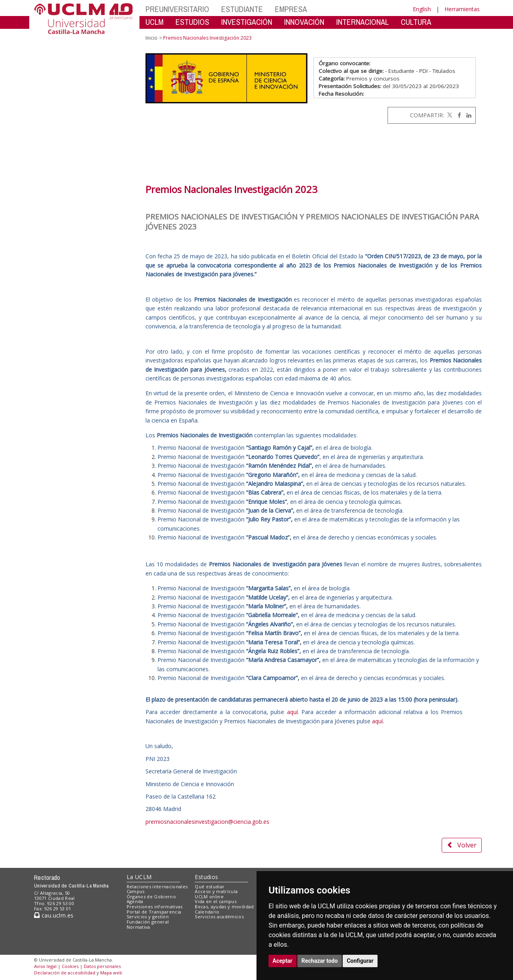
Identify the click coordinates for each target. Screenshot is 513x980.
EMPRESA (291, 9)
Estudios (206, 877)
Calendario (207, 912)
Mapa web (111, 973)
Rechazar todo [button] (320, 961)
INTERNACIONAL (363, 22)
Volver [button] (462, 845)
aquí (292, 712)
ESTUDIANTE (242, 9)
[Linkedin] (467, 115)
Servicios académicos (219, 917)
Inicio (151, 38)
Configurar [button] (360, 961)
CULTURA (416, 22)
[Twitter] (449, 115)
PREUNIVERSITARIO (177, 9)
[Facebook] (457, 115)
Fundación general (148, 922)
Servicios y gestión (148, 917)
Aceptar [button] (283, 961)
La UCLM (139, 877)
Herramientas (462, 9)
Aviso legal (45, 966)
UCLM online (209, 896)
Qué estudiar (210, 886)
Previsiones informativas (155, 907)
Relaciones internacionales (157, 886)
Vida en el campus (216, 901)
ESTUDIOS (192, 22)
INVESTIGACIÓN (247, 22)
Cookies (70, 966)
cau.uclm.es (54, 915)
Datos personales (102, 966)
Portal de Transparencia (154, 912)
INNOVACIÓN (304, 22)
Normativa (138, 927)
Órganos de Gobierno (151, 896)
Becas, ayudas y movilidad (224, 907)
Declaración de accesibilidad (65, 973)
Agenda (135, 901)
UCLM (155, 22)
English (422, 9)
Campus (136, 891)
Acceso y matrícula (216, 891)
